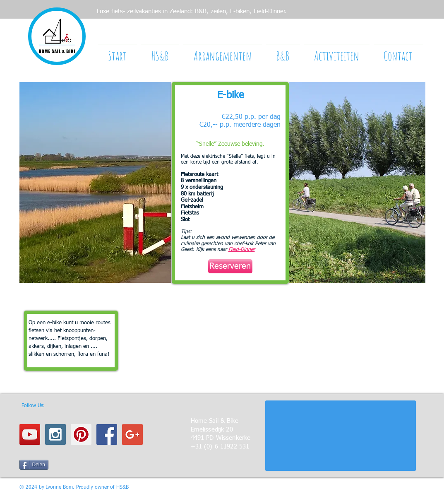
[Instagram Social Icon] (55, 434)
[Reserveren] (230, 266)
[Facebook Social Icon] (107, 434)
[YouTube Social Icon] (30, 434)
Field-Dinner (242, 250)
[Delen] (34, 465)
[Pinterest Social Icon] (81, 434)
